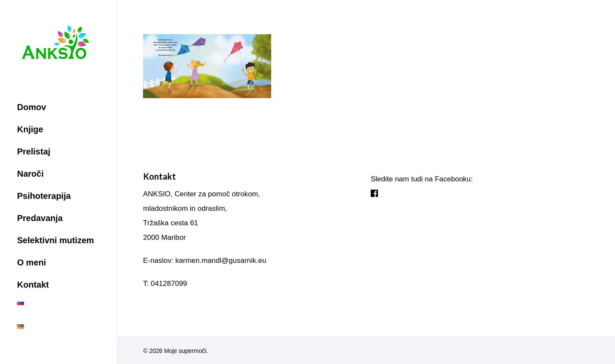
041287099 (169, 284)
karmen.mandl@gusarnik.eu (221, 261)
